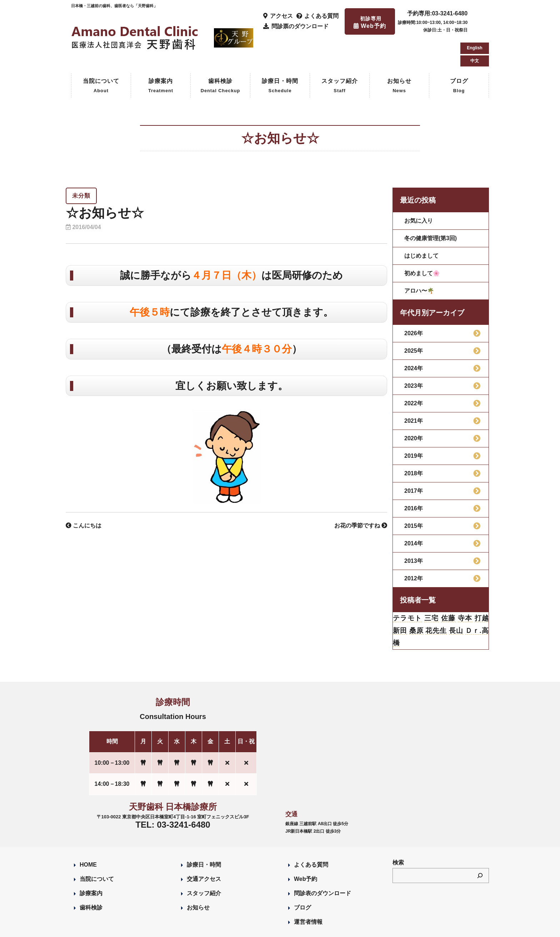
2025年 (414, 320)
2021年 (414, 390)
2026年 (414, 303)
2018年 (414, 443)
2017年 (414, 460)
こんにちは (84, 495)
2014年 (414, 513)
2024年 (414, 338)
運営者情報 (308, 893)
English (474, 16)
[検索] (480, 847)
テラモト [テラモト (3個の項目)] (408, 588)
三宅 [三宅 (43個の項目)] (432, 588)
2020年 (414, 408)
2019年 (414, 425)
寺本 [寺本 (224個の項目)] (465, 588)
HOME (88, 836)
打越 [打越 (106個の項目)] (481, 588)
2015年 (414, 495)
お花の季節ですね (361, 495)
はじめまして (421, 225)
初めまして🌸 (422, 243)
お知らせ (399, 56)
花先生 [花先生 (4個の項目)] (436, 601)
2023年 (414, 355)
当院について (101, 56)
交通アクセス (204, 850)
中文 (475, 29)
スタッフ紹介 (340, 56)
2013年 (414, 531)
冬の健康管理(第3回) (431, 208)
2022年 (414, 373)
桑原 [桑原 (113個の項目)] (416, 601)
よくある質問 (311, 836)
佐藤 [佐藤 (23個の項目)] (448, 588)
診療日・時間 (280, 56)
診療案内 (161, 56)
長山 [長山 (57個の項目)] (456, 601)
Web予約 (306, 850)
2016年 (414, 478)
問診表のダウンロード (322, 864)
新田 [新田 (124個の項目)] (400, 601)
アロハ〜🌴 (419, 260)
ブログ (459, 56)
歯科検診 (221, 56)
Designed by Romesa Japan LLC (154, 928)
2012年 (414, 548)
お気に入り (419, 190)
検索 (398, 834)
